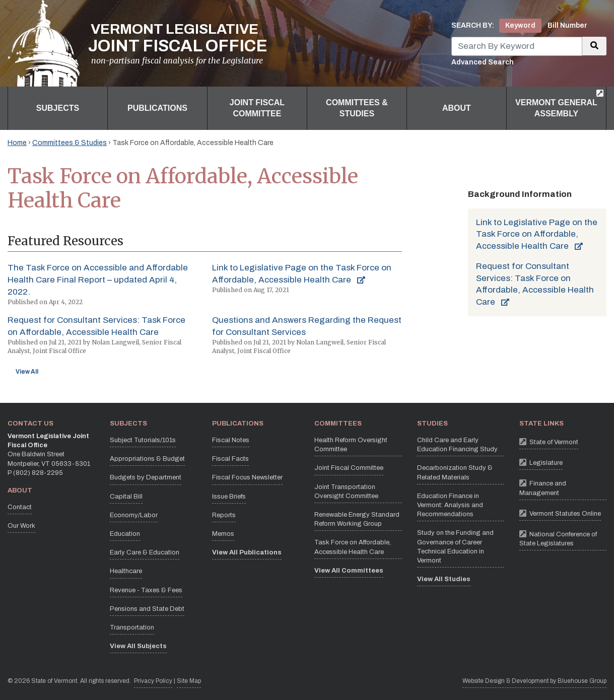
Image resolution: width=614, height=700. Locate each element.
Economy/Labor (134, 515)
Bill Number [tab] (567, 25)
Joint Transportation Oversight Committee (346, 492)
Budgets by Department (146, 477)
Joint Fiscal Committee (349, 468)
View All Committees (349, 571)
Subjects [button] (58, 108)
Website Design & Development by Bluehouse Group (534, 681)
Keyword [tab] (520, 25)
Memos (223, 534)
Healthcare (126, 571)
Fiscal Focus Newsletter (247, 477)
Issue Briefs (229, 497)
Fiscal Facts (230, 459)
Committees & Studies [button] (357, 108)
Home (17, 143)
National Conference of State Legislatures (563, 537)
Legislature (541, 462)
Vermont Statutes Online (560, 513)
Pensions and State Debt (147, 609)
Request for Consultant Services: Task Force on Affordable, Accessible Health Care (535, 284)
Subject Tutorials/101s (143, 440)
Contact (20, 507)
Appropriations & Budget (147, 459)
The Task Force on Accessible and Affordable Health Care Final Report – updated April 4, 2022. (98, 280)
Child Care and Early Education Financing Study (457, 445)
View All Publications (247, 552)
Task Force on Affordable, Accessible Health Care (353, 547)
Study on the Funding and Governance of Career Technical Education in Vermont (455, 547)
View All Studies (444, 579)
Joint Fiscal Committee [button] (257, 108)
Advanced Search (483, 62)
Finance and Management (563, 486)
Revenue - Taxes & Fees (146, 590)
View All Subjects (138, 646)
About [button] (457, 108)
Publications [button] (157, 108)
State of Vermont (549, 441)
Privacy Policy (153, 680)
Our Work (21, 526)
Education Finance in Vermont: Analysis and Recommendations (450, 505)
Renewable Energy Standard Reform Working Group (357, 519)
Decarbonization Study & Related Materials (455, 472)
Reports (224, 515)
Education (125, 534)
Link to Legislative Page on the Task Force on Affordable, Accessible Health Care (537, 234)
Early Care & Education (145, 552)
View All (27, 372)
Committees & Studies (70, 143)
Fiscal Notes (231, 440)
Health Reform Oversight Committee (351, 445)
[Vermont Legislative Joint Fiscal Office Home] (138, 43)
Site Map (189, 681)
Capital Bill (126, 497)
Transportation (132, 627)
